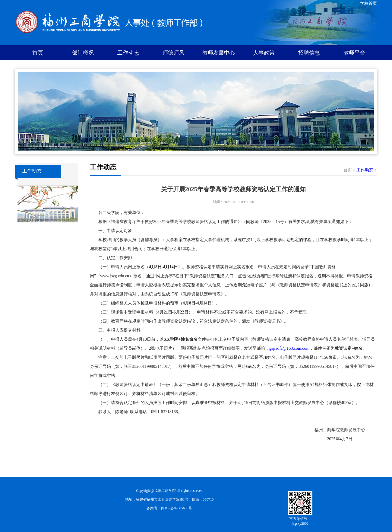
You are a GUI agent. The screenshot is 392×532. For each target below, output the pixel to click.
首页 (38, 53)
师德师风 (173, 53)
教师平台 (354, 53)
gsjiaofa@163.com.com (289, 348)
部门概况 (83, 53)
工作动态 (128, 53)
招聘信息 (309, 53)
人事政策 (264, 53)
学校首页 (368, 3)
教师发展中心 (219, 53)
